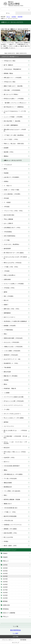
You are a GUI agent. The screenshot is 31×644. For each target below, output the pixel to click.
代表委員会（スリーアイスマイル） (13, 525)
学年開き (6, 541)
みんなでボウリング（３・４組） (12, 359)
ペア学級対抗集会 (8, 330)
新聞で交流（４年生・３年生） (12, 309)
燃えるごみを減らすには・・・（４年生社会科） (15, 431)
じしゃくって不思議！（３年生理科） (14, 117)
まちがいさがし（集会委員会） (12, 244)
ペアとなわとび (8, 165)
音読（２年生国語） (9, 296)
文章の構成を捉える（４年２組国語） (14, 474)
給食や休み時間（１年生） (11, 533)
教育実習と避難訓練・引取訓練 (12, 499)
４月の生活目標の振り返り (11, 508)
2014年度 (5, 598)
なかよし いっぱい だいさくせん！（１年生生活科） (15, 443)
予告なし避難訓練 (8, 219)
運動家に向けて (8, 504)
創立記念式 (7, 448)
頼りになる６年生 (8, 537)
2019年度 (5, 584)
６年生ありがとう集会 (10, 61)
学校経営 (5, 557)
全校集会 (6, 181)
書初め (5, 169)
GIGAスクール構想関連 (9, 613)
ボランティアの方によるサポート (12, 414)
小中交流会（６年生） (10, 288)
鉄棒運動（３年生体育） (10, 326)
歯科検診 (6, 422)
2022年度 (20, 17)
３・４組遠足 (7, 202)
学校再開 (6, 173)
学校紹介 (5, 553)
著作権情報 (23, 640)
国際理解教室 (7, 313)
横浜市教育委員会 (16, 630)
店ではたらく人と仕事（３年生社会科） (14, 401)
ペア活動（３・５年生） (10, 512)
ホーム (8, 13)
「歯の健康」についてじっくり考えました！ (15, 103)
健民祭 (5, 292)
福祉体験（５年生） (9, 152)
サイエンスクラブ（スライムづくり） (14, 405)
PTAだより (6, 617)
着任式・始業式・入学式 (10, 546)
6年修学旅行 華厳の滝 (10, 388)
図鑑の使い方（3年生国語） (11, 376)
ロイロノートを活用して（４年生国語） (14, 284)
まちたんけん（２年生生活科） (12, 342)
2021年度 (5, 579)
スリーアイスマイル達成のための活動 (14, 397)
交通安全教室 (7, 279)
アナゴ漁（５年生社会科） (11, 478)
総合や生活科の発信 (9, 215)
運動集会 (6, 156)
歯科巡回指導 (7, 249)
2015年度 (5, 595)
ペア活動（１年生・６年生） (11, 267)
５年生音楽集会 (8, 232)
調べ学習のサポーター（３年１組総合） (14, 253)
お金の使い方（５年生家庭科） (12, 177)
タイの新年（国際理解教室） (11, 125)
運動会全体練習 (8, 483)
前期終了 (6, 305)
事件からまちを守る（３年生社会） (13, 263)
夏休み (5, 384)
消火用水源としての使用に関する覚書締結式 (15, 321)
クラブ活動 (7, 240)
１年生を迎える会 (8, 520)
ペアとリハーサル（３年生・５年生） (14, 211)
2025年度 (5, 568)
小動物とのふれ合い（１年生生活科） (14, 347)
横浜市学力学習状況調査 (10, 516)
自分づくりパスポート (10, 317)
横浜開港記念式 (8, 487)
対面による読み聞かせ (10, 275)
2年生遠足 (6, 198)
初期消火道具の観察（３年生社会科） (14, 338)
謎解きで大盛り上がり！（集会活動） (14, 86)
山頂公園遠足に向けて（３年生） (12, 228)
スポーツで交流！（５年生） (11, 139)
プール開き (7, 409)
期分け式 (6, 300)
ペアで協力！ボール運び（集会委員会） (14, 135)
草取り (5, 334)
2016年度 (5, 593)
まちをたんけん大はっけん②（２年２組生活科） (15, 258)
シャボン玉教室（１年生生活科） (12, 351)
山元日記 (14, 17)
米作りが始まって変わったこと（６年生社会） (15, 453)
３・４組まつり (8, 186)
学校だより (6, 561)
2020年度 (5, 582)
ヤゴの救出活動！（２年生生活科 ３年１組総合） (15, 437)
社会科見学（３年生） (10, 458)
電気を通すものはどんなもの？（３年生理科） (15, 130)
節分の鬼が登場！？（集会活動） (12, 121)
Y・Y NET (15, 633)
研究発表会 (6, 609)
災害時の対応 (6, 605)
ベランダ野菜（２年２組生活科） (12, 491)
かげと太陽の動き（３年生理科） (12, 194)
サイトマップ (16, 643)
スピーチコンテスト (9, 426)
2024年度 (5, 571)
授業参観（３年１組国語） (11, 529)
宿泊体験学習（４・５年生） (11, 363)
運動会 (5, 470)
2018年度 (5, 587)
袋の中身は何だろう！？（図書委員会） (14, 107)
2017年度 (5, 590)
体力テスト (7, 462)
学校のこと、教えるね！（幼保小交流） (14, 144)
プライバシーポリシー (8, 640)
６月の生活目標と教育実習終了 (12, 466)
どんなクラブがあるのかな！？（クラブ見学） (15, 112)
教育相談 (5, 601)
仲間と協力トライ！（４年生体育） (13, 78)
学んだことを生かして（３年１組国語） (14, 418)
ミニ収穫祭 (7, 393)
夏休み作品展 (7, 372)
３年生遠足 (7, 207)
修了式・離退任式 (8, 65)
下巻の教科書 (7, 367)
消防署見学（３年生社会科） (11, 355)
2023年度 (5, 573)
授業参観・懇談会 (8, 73)
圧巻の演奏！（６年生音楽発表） (12, 90)
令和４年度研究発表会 (10, 236)
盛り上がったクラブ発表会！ (11, 94)
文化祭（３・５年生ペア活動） (12, 190)
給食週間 (6, 148)
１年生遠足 (7, 271)
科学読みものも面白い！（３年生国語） (14, 99)
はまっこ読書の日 (8, 223)
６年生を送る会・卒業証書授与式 (12, 69)
